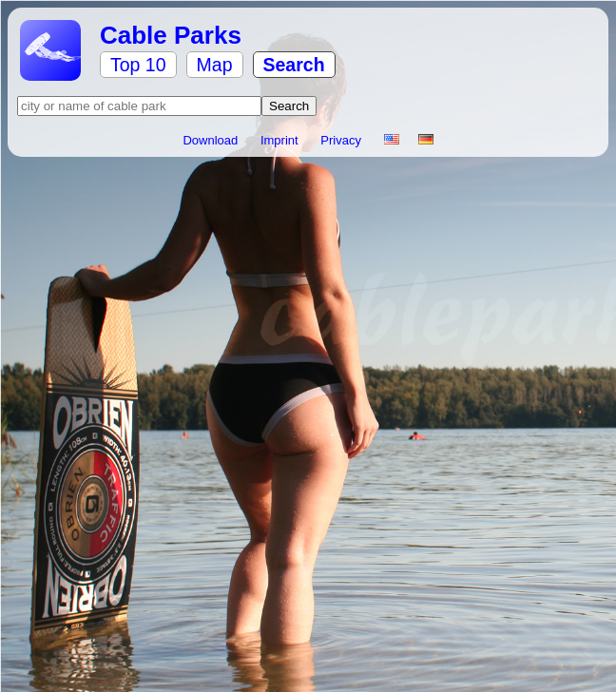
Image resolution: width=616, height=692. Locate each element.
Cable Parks (171, 35)
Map (215, 65)
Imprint (281, 140)
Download (212, 140)
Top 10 (138, 65)
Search (294, 65)
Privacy (342, 140)
